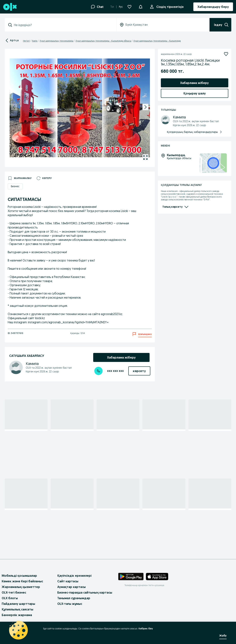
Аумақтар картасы (71, 587)
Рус (121, 7)
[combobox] (63, 25)
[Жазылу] (226, 54)
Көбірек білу (146, 629)
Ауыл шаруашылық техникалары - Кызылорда (157, 41)
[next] (145, 107)
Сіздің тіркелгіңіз (169, 7)
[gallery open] (145, 157)
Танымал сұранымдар (74, 598)
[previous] (14, 107)
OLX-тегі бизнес (14, 592)
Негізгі (26, 41)
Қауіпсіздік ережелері (74, 576)
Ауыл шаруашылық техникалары (57, 41)
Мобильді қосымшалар (19, 576)
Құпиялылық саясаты (17, 609)
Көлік (35, 41)
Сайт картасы (68, 581)
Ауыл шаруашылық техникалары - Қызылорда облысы (103, 41)
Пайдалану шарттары (18, 604)
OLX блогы (10, 598)
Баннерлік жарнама (17, 615)
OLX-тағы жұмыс (70, 604)
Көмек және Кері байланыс (22, 581)
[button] (141, 6)
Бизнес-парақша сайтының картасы (85, 592)
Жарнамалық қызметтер (21, 587)
